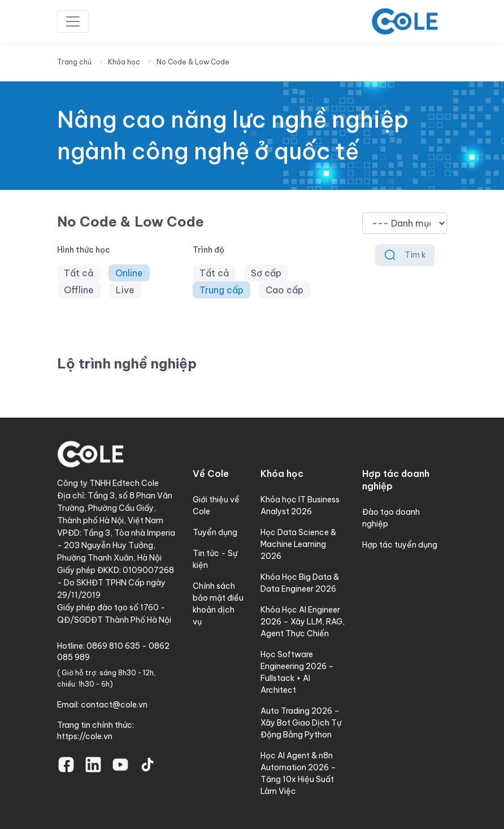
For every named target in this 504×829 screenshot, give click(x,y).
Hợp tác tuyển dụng (400, 545)
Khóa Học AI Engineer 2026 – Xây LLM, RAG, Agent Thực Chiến (303, 622)
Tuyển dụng (215, 532)
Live (125, 290)
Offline (79, 290)
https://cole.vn (85, 736)
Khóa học (124, 62)
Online (129, 273)
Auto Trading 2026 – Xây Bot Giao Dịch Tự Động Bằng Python (301, 723)
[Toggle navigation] (73, 21)
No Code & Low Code (193, 62)
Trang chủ (74, 62)
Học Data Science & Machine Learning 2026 (298, 544)
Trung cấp (221, 290)
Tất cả (79, 273)
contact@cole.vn (114, 705)
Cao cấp (284, 290)
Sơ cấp (266, 273)
